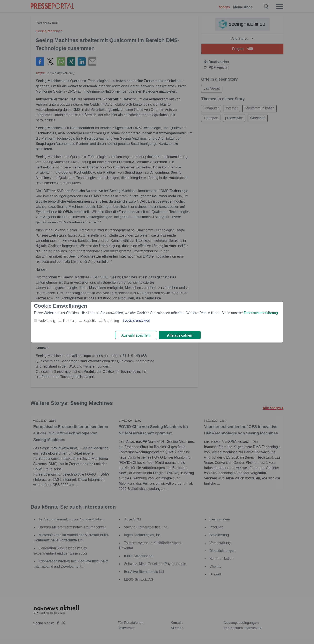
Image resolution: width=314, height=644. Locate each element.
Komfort (69, 320)
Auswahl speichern (136, 335)
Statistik (90, 320)
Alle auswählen (180, 335)
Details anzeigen (137, 320)
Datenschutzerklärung (261, 312)
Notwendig (47, 320)
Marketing (111, 320)
